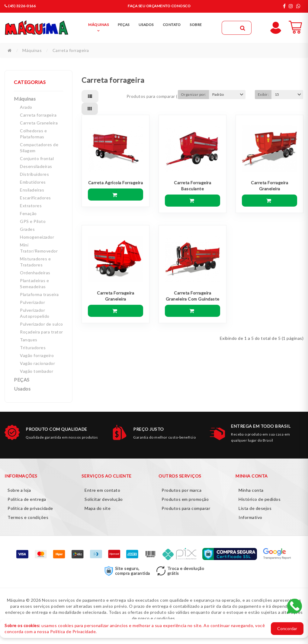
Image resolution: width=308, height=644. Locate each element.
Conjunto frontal (37, 158)
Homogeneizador (37, 237)
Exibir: (263, 94)
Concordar (287, 628)
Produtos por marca (181, 490)
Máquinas (32, 50)
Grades (27, 229)
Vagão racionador (37, 363)
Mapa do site (98, 508)
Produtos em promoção (185, 499)
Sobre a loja (19, 490)
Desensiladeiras (36, 166)
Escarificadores (35, 198)
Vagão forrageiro (37, 355)
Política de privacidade (30, 508)
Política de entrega (27, 499)
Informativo (250, 517)
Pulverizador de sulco (42, 324)
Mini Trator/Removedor (39, 248)
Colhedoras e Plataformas (33, 134)
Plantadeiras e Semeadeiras (34, 283)
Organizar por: (194, 94)
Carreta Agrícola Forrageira (116, 183)
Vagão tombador (37, 371)
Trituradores (33, 348)
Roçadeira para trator (42, 332)
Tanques (29, 340)
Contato (172, 25)
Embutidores (33, 182)
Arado (26, 107)
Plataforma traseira (39, 294)
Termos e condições (28, 517)
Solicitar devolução (104, 499)
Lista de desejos (255, 508)
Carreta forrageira (71, 50)
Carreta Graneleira (39, 123)
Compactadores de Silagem (39, 148)
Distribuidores (34, 174)
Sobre (196, 25)
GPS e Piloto (33, 221)
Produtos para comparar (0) (154, 96)
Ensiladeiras (32, 190)
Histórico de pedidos (260, 499)
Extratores (31, 206)
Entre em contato (102, 490)
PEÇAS (22, 380)
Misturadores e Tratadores (35, 262)
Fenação (28, 213)
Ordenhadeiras (35, 273)
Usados (22, 389)
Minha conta (251, 490)
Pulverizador (32, 302)
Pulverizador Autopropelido (35, 313)
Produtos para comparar (186, 508)
